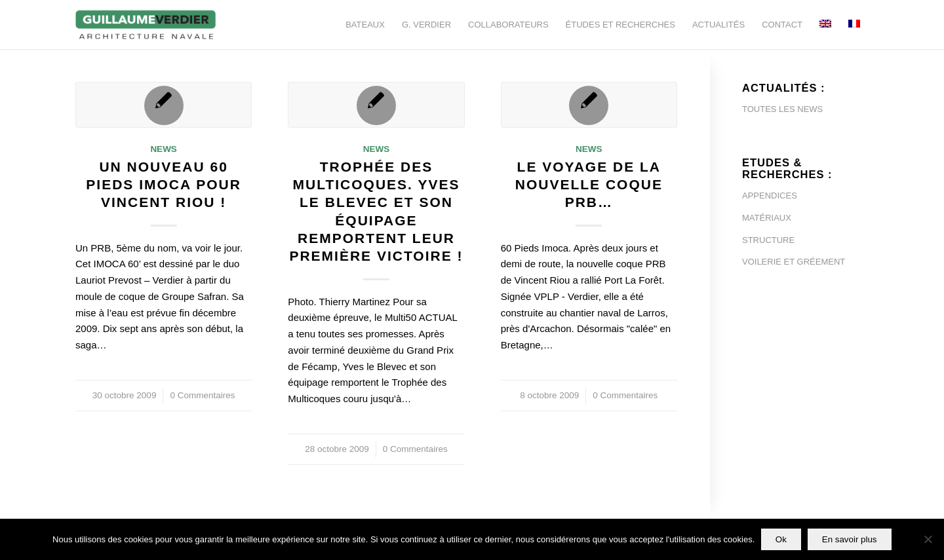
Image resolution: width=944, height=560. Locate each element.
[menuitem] (365, 25)
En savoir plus (850, 539)
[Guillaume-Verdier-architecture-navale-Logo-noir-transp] (146, 25)
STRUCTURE (768, 240)
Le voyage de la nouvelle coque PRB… (589, 185)
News (164, 149)
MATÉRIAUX (767, 218)
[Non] (928, 540)
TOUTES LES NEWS (782, 109)
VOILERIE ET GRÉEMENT (794, 262)
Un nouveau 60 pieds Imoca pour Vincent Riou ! (164, 185)
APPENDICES (770, 196)
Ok (781, 539)
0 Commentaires (202, 395)
